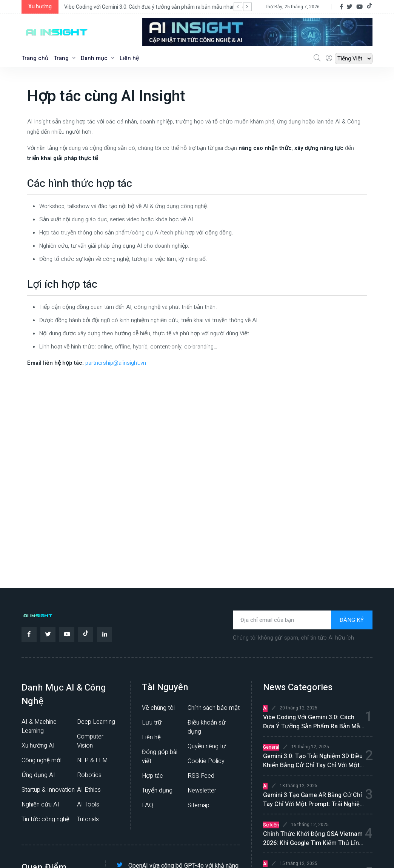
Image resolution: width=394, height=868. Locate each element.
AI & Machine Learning (39, 726)
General (271, 747)
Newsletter (202, 791)
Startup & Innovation (48, 790)
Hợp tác (152, 776)
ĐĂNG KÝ (352, 620)
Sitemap (199, 805)
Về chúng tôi (158, 708)
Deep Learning (96, 722)
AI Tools (88, 805)
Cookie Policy (206, 761)
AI (265, 708)
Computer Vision (90, 741)
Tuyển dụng (157, 791)
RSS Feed (201, 776)
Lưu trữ (152, 723)
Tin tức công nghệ (45, 819)
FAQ (148, 805)
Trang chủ (35, 58)
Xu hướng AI (38, 746)
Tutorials (88, 819)
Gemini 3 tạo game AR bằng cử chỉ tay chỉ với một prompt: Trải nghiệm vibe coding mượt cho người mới (314, 800)
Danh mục (98, 58)
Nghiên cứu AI (40, 805)
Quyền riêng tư (207, 746)
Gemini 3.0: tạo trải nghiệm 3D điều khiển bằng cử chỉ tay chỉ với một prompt (313, 761)
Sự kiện (271, 825)
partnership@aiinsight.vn (116, 363)
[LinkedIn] (105, 634)
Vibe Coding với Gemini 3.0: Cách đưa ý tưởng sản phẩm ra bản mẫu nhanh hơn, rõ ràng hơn (171, 7)
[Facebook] (342, 7)
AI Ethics (89, 790)
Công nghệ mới (42, 760)
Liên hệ (129, 58)
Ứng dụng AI (38, 775)
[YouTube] (359, 7)
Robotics (89, 775)
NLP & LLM (92, 760)
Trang (65, 58)
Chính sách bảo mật (214, 708)
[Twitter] (350, 7)
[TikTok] (369, 7)
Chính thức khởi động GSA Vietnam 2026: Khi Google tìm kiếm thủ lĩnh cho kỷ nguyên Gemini (313, 839)
